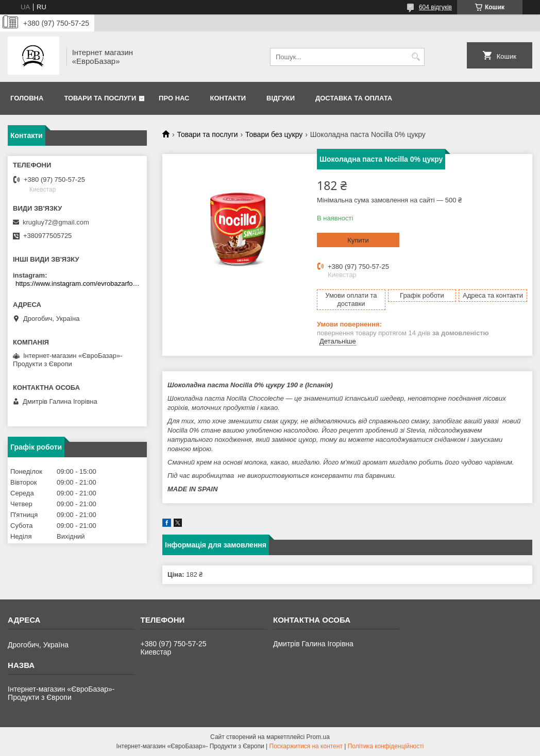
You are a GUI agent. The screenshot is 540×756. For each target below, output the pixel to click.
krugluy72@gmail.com (56, 222)
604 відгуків (435, 7)
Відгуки (281, 98)
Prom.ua (318, 737)
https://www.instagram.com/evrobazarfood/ (79, 284)
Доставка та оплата (354, 98)
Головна (27, 98)
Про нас (174, 98)
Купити (358, 240)
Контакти (228, 98)
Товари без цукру (274, 134)
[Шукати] (416, 57)
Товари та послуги (100, 98)
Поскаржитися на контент (306, 746)
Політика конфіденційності (386, 746)
